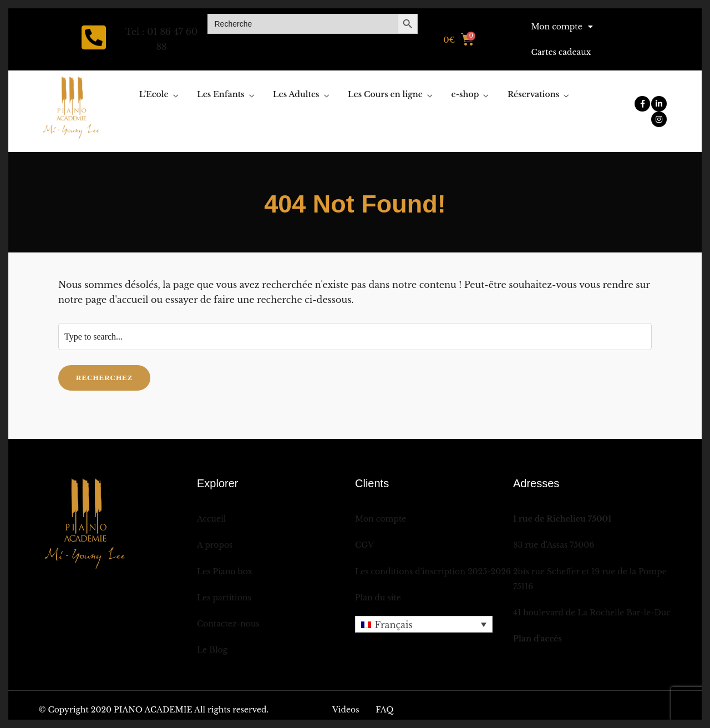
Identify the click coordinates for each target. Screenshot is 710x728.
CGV (364, 545)
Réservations (533, 94)
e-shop (465, 94)
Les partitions (224, 598)
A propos (215, 545)
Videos (346, 710)
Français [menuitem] (393, 625)
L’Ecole (154, 94)
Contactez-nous (228, 624)
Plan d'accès (537, 639)
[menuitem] (424, 624)
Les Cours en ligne (385, 94)
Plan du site (378, 598)
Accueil (211, 519)
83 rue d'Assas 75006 (554, 545)
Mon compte (562, 27)
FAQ (384, 710)
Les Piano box (225, 572)
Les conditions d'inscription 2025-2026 (433, 572)
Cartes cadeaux (561, 52)
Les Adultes (296, 94)
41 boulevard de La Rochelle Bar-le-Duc (592, 613)
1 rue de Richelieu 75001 (562, 519)
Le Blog (212, 650)
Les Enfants (220, 94)
